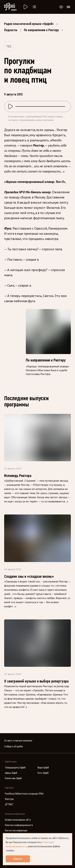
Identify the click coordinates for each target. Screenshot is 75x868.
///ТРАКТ (9, 804)
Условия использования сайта (18, 820)
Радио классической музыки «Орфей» (29, 24)
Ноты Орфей (43, 773)
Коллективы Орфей (13, 778)
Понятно (18, 859)
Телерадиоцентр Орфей (15, 768)
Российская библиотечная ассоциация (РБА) (24, 794)
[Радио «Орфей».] (25, 7)
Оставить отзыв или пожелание (18, 741)
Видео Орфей (43, 768)
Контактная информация (16, 831)
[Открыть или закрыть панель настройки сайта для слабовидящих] (61, 7)
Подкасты (11, 30)
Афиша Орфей (11, 773)
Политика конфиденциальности (19, 825)
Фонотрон (9, 799)
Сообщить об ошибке (14, 747)
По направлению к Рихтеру (41, 30)
